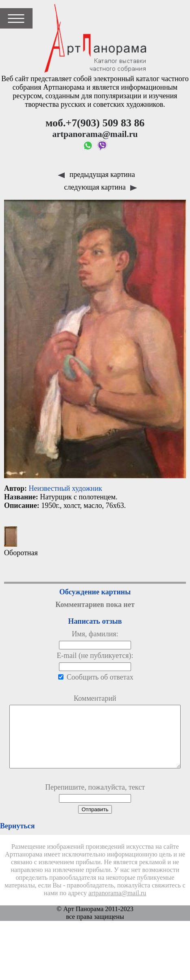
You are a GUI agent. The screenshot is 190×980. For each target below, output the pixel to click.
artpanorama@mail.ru (117, 905)
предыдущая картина (96, 174)
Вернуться (17, 838)
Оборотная (21, 542)
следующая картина (101, 187)
